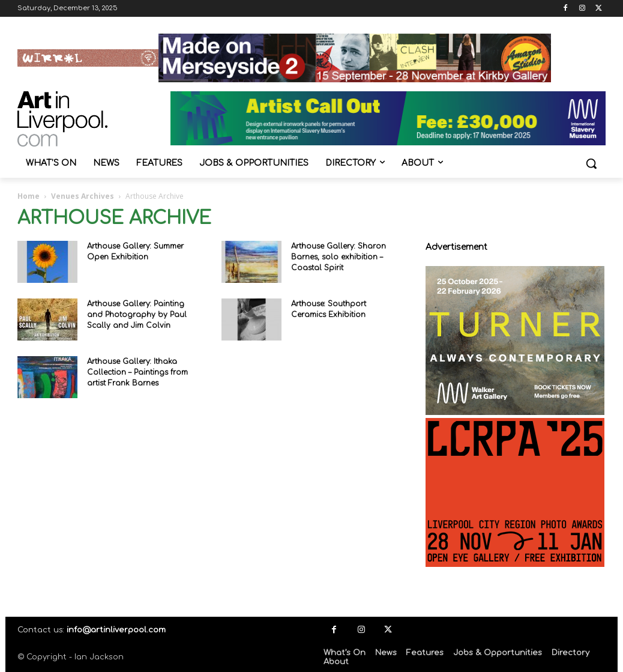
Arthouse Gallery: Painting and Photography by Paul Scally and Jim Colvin (137, 315)
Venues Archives (83, 196)
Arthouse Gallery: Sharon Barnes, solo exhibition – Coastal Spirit (339, 257)
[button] (591, 163)
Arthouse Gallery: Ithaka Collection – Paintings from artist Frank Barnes (137, 372)
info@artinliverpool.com (116, 630)
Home (29, 196)
